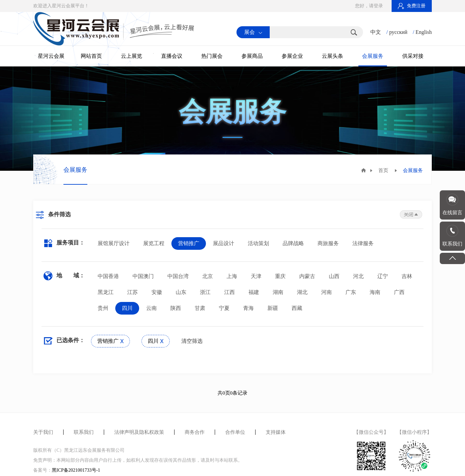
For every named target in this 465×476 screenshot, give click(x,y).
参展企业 (292, 56)
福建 (254, 292)
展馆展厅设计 (114, 243)
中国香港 (108, 276)
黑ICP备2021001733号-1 (76, 470)
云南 (151, 308)
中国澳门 (143, 276)
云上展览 (132, 56)
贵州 (103, 308)
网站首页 (91, 56)
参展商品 (252, 56)
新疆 (273, 308)
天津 (256, 276)
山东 (181, 292)
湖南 (278, 292)
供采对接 (413, 56)
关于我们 (43, 432)
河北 (358, 276)
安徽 (157, 292)
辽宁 (383, 276)
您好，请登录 (369, 6)
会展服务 (373, 56)
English (424, 32)
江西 (230, 292)
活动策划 (258, 243)
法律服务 (363, 243)
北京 (208, 276)
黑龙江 (106, 292)
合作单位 (235, 432)
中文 (376, 32)
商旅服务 (328, 243)
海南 (375, 292)
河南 (326, 292)
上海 (232, 276)
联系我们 (84, 432)
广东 (351, 292)
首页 (383, 170)
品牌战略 (293, 243)
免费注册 (412, 6)
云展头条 (332, 56)
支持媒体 (276, 432)
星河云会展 (51, 56)
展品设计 (224, 243)
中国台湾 (178, 276)
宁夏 (224, 308)
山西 (334, 276)
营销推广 (189, 243)
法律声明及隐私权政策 (139, 432)
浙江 (205, 292)
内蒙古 (307, 276)
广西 (399, 292)
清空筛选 (192, 341)
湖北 (302, 292)
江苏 (133, 292)
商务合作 (195, 432)
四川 (127, 308)
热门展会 (212, 56)
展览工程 (154, 243)
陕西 (176, 308)
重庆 (280, 276)
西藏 (297, 308)
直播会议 (172, 56)
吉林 (407, 276)
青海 (248, 308)
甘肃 (200, 308)
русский (398, 32)
